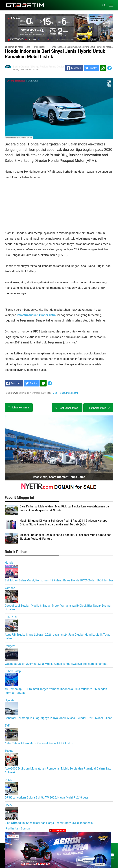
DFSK (8, 780)
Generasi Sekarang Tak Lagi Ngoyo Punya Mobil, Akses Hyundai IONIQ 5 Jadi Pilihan (58, 718)
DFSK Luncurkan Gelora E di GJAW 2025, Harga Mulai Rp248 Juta (47, 798)
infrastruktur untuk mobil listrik (37, 315)
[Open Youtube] (112, 855)
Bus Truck (11, 617)
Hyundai (10, 700)
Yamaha (10, 588)
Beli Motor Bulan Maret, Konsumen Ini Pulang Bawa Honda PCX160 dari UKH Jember (59, 580)
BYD (7, 726)
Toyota (9, 751)
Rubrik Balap (13, 671)
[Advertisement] (59, 205)
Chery (8, 805)
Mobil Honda (59, 393)
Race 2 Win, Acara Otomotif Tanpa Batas (59, 477)
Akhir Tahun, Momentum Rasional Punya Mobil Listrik (39, 743)
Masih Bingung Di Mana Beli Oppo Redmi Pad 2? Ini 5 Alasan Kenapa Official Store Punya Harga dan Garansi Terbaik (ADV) (63, 523)
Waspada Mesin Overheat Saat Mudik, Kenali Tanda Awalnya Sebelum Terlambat (56, 664)
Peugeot (10, 646)
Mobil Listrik (72, 393)
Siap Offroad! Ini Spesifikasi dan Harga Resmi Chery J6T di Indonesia (49, 823)
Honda (9, 563)
